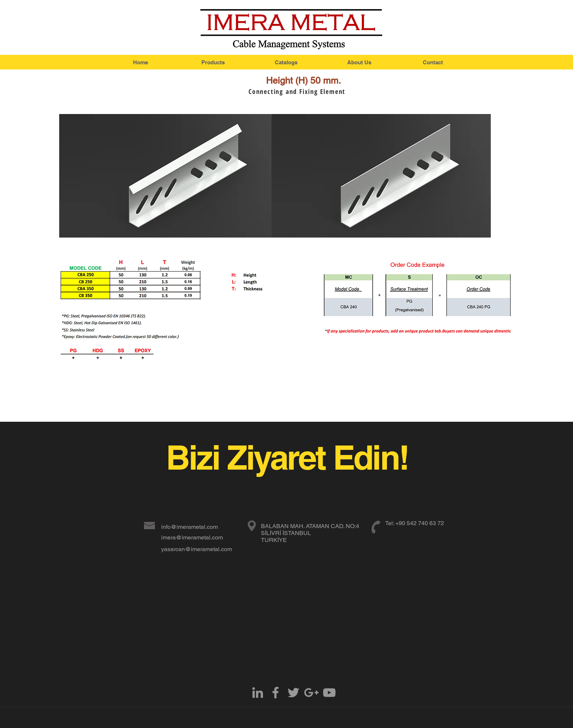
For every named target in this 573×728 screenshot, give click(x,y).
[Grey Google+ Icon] (311, 693)
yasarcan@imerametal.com (197, 549)
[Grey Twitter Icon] (293, 693)
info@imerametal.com (189, 527)
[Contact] (433, 62)
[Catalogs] (286, 62)
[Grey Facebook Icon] (276, 693)
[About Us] (359, 62)
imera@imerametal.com (192, 537)
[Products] (213, 62)
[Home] (140, 62)
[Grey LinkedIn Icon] (258, 693)
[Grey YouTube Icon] (329, 693)
